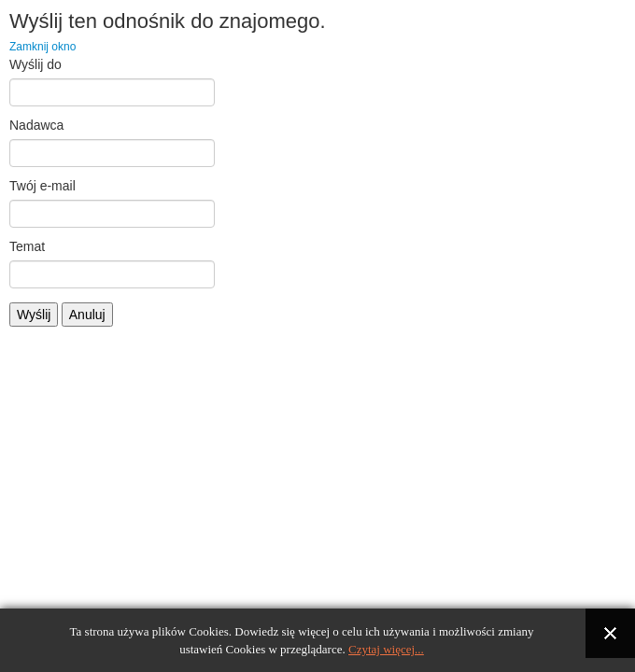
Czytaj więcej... (386, 649)
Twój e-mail (42, 186)
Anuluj (87, 315)
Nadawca (36, 125)
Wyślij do (35, 64)
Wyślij (34, 315)
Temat (27, 246)
